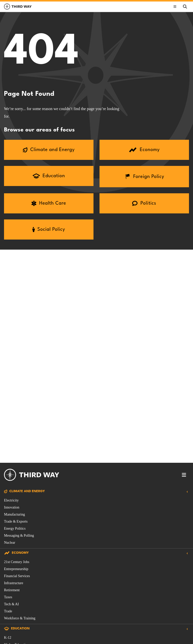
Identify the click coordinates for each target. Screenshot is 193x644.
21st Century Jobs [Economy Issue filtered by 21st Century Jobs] (17, 562)
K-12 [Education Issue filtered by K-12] (8, 638)
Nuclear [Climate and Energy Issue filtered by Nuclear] (10, 543)
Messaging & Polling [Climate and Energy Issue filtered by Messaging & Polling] (19, 536)
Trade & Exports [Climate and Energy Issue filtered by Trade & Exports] (16, 521)
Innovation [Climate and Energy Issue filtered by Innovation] (12, 507)
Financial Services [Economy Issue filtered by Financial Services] (17, 576)
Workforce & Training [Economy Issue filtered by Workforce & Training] (20, 618)
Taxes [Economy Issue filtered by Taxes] (8, 597)
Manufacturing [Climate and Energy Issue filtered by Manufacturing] (14, 514)
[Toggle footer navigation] (184, 475)
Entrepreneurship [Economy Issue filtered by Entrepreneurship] (16, 569)
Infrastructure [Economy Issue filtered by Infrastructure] (14, 583)
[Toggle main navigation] (175, 7)
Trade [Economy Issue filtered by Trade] (8, 611)
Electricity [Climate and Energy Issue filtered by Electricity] (11, 500)
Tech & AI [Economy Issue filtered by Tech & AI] (11, 604)
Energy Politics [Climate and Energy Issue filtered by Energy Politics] (15, 528)
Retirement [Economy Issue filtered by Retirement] (12, 590)
